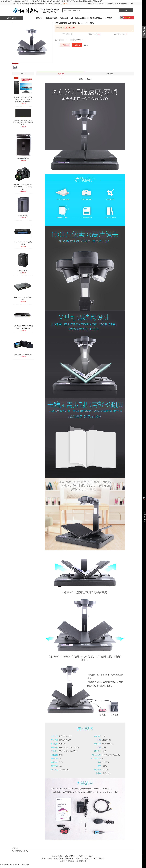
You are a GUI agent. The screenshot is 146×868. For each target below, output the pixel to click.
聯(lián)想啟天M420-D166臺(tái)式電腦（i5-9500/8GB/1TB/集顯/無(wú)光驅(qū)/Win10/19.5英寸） (23, 99)
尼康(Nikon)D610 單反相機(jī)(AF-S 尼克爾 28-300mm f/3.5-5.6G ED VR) (23, 187)
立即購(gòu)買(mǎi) (65, 45)
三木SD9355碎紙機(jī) (23, 158)
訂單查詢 (109, 18)
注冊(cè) (59, 4)
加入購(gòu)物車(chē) (77, 45)
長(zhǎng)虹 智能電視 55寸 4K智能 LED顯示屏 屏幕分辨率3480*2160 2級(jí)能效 (23, 122)
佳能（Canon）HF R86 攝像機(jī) (23, 355)
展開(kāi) (144, 32)
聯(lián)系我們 (70, 856)
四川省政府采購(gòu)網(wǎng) (57, 18)
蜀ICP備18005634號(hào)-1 (76, 861)
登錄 (54, 4)
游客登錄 (65, 4)
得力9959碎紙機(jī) (23, 216)
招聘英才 (91, 856)
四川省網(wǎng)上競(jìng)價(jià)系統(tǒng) (87, 18)
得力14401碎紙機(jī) (23, 271)
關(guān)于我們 (57, 856)
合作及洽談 (82, 856)
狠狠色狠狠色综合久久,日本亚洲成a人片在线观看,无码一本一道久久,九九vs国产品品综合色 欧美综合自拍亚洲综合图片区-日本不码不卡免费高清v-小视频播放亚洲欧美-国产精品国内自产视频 (51, 1)
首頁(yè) (39, 18)
